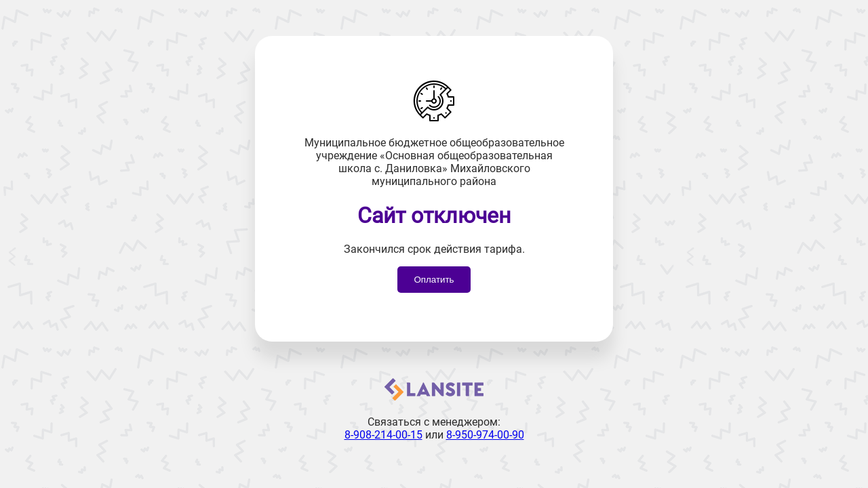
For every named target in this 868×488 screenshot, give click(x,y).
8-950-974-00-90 (485, 435)
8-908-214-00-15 (383, 435)
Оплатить (434, 280)
